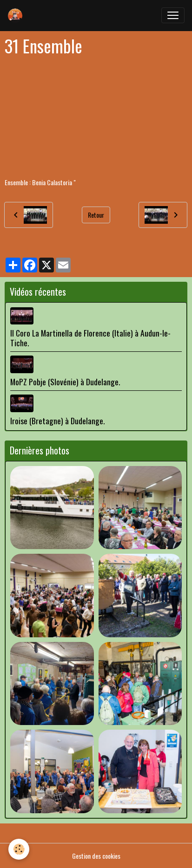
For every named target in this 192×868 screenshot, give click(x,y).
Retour (96, 215)
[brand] (17, 15)
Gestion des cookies (96, 856)
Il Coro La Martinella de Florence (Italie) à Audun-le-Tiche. (90, 338)
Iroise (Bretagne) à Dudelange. (57, 421)
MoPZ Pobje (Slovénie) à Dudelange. (65, 382)
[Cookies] (19, 849)
